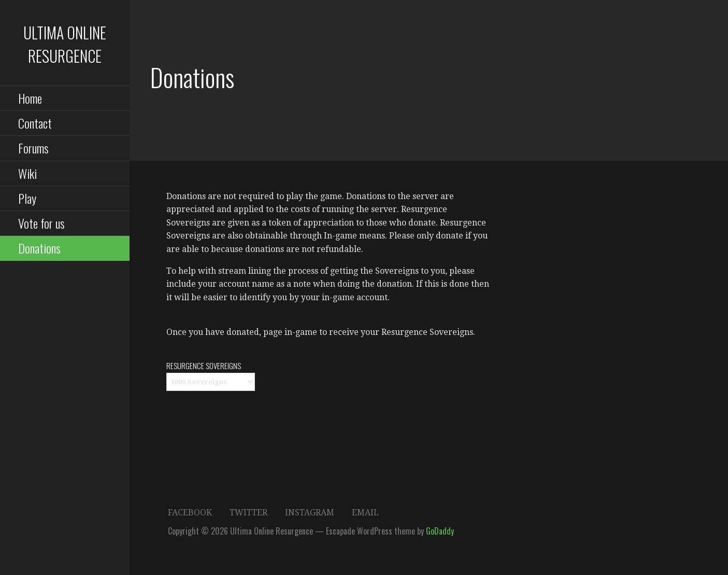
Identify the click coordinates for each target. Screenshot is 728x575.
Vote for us (41, 223)
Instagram (310, 513)
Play (27, 198)
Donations (39, 248)
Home (30, 98)
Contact (35, 123)
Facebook (190, 513)
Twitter (248, 513)
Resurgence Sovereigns (204, 366)
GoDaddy (440, 531)
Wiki (27, 173)
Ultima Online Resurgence (65, 44)
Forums (33, 148)
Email (365, 513)
